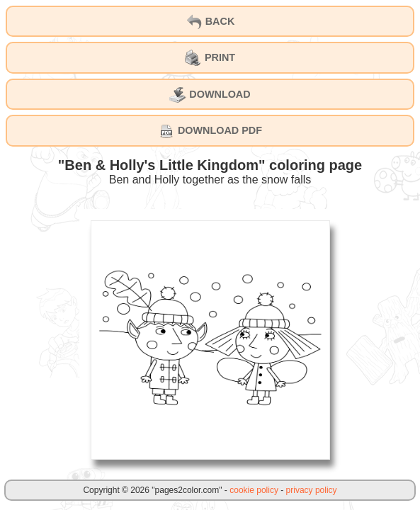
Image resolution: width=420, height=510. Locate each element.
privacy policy (312, 490)
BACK (210, 22)
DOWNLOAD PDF (210, 131)
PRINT (210, 58)
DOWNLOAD (210, 95)
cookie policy (254, 490)
